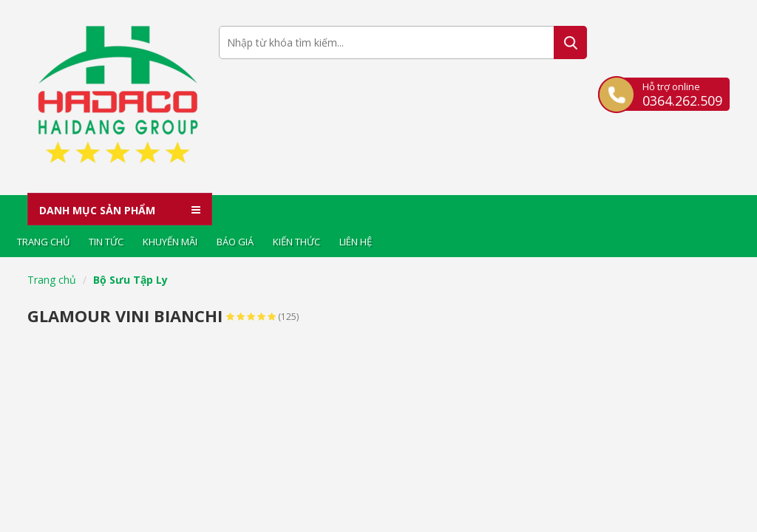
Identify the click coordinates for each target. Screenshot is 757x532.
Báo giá (235, 242)
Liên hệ (356, 242)
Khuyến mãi (170, 242)
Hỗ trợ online (682, 94)
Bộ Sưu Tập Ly (130, 280)
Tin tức (106, 242)
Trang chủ (43, 242)
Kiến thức (296, 242)
